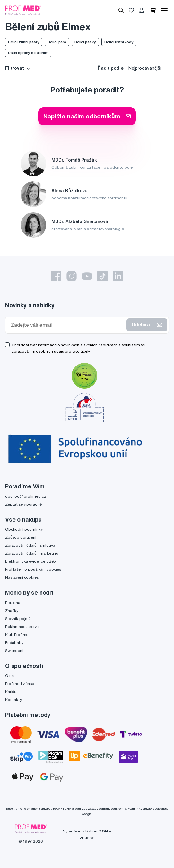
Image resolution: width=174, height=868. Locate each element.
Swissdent (14, 651)
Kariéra (11, 691)
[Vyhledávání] (121, 10)
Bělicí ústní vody (119, 42)
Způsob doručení (21, 537)
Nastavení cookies (22, 577)
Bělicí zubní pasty (24, 42)
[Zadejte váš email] (67, 325)
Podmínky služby (140, 809)
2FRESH (87, 838)
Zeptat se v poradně (23, 504)
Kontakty (13, 699)
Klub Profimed (18, 635)
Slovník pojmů (18, 619)
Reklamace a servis (22, 627)
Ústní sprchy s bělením (28, 53)
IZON (103, 831)
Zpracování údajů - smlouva (30, 545)
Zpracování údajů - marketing (32, 553)
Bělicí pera (57, 42)
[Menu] (164, 10)
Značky (12, 611)
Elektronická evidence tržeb (30, 561)
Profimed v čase (20, 683)
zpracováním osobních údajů (38, 351)
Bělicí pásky (85, 42)
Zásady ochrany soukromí (106, 809)
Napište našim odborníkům (87, 116)
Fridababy (14, 643)
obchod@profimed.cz (26, 496)
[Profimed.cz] (23, 10)
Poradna (13, 603)
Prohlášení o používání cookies (33, 569)
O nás (10, 675)
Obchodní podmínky (24, 529)
